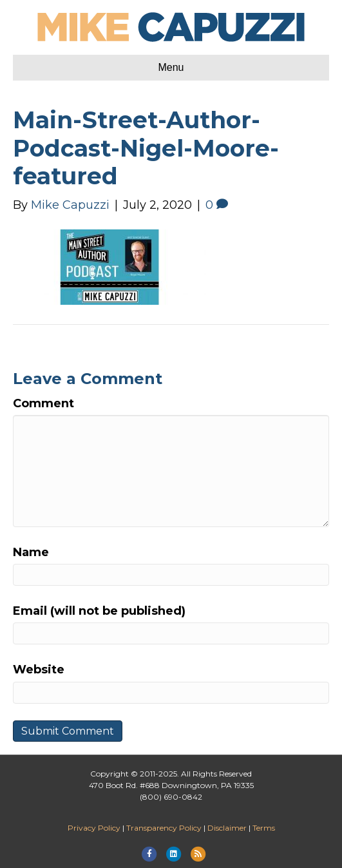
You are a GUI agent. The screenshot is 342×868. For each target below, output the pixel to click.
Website (39, 670)
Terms (264, 828)
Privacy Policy (94, 828)
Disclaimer (227, 828)
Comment (43, 403)
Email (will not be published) (99, 611)
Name (31, 552)
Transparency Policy (164, 828)
